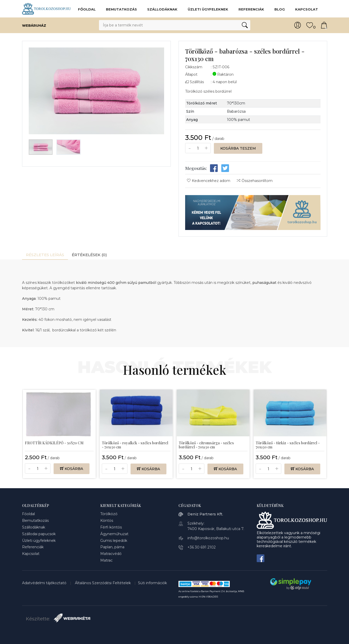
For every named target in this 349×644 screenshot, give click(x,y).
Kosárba (72, 469)
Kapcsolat (307, 9)
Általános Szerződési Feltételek (103, 583)
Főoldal (87, 9)
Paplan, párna (112, 547)
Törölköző (109, 514)
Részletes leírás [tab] (45, 255)
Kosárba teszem (238, 148)
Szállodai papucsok (39, 534)
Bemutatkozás (121, 9)
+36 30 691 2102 (202, 547)
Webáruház (39, 25)
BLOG (280, 9)
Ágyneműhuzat (114, 534)
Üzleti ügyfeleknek (208, 9)
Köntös (107, 521)
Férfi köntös (111, 527)
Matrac (106, 560)
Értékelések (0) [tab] (89, 255)
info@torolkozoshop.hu (208, 538)
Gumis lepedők (114, 541)
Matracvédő (111, 554)
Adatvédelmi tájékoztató (45, 583)
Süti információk (152, 583)
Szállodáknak (162, 9)
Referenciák (251, 9)
